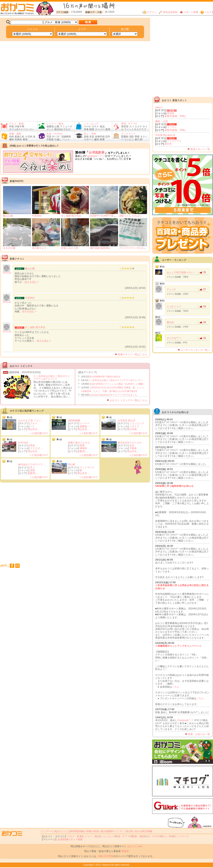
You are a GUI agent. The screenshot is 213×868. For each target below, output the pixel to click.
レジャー (85, 423)
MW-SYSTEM (106, 856)
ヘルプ (206, 12)
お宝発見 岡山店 (126, 421)
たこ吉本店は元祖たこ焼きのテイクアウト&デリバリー (52, 378)
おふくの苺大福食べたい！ (181, 272)
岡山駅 (72, 465)
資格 (32, 470)
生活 (132, 445)
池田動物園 (74, 421)
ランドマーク (87, 468)
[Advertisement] (38, 523)
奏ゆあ (170, 322)
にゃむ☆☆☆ (174, 306)
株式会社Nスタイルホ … (131, 443)
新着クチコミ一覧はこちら (131, 354)
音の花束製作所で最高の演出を (105, 377)
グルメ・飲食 (75, 836)
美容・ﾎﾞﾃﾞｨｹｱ (124, 836)
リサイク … (136, 426)
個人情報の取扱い (91, 831)
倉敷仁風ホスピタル (79, 443)
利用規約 (76, 831)
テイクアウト (174, 141)
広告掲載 (147, 831)
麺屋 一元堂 (162, 121)
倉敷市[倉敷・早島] (175, 116)
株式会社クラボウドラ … (32, 465)
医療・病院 (138, 836)
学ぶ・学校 (168, 836)
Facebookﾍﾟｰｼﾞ (186, 720)
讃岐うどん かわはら (130, 216)
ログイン (150, 12)
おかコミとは (63, 831)
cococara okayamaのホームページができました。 (114, 395)
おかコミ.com (135, 846)
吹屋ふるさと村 (70, 248)
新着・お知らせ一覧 (197, 734)
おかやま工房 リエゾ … (31, 421)
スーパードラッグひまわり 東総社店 (139, 248)
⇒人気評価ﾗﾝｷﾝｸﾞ (39, 433)
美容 (32, 445)
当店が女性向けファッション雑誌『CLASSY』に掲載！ (117, 384)
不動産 (133, 448)
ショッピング (137, 423)
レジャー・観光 (91, 836)
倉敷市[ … (83, 451)
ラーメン (172, 127)
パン (32, 426)
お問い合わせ (135, 831)
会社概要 (106, 831)
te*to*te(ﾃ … (25, 443)
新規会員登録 (168, 12)
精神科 (83, 448)
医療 (82, 445)
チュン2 (171, 289)
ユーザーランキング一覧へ (194, 350)
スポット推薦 (189, 12)
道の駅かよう (39, 248)
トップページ (48, 831)
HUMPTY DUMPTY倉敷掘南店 (107, 216)
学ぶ (32, 468)
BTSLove (7, 273)
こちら (176, 687)
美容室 (171, 113)
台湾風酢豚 (97, 153)
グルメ (34, 423)
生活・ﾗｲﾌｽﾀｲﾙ (153, 836)
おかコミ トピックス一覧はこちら (127, 400)
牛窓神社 (37, 216)
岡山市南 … (133, 429)
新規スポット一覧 (199, 149)
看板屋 (125, 851)
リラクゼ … (36, 448)
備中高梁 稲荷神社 (100, 248)
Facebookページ (95, 156)
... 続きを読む (30, 282)
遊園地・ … (86, 426)
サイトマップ (119, 831)
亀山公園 (8, 216)
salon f (159, 107)
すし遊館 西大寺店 (71, 216)
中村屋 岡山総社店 (165, 135)
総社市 (168, 144)
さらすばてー (174, 338)
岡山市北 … (34, 429)
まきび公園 (9, 248)
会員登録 (62, 839)
